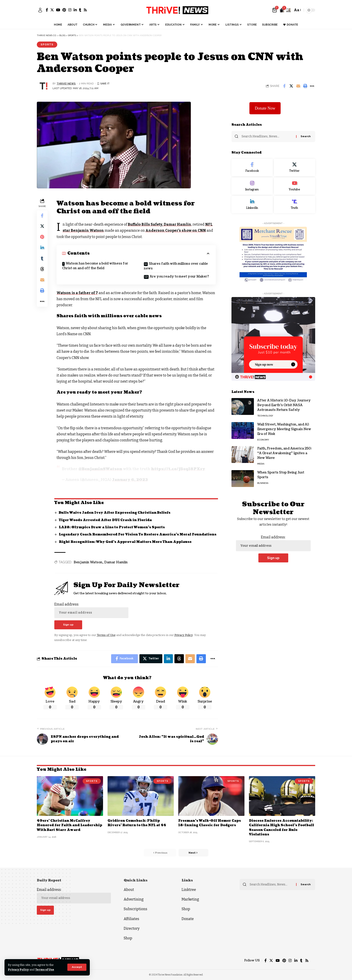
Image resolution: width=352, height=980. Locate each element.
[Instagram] (70, 10)
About (129, 889)
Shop (128, 938)
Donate (188, 919)
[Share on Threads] (42, 270)
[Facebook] (47, 10)
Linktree (189, 889)
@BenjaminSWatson (100, 469)
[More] (312, 86)
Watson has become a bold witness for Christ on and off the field (95, 266)
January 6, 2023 (130, 480)
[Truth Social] (295, 204)
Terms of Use (45, 970)
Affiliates (131, 919)
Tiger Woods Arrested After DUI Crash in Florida (106, 520)
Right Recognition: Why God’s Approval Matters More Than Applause (125, 541)
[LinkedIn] (75, 10)
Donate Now (265, 108)
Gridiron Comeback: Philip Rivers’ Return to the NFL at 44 (137, 823)
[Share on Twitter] (291, 86)
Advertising (134, 899)
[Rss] (85, 10)
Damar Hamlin (116, 562)
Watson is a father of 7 (77, 293)
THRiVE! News (66, 84)
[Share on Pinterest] (42, 237)
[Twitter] (52, 10)
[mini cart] (275, 10)
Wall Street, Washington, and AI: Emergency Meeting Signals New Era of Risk (284, 429)
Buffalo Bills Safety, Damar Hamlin (160, 224)
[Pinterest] (64, 10)
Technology (265, 415)
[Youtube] (295, 186)
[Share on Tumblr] (42, 259)
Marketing (190, 899)
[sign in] (40, 10)
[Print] (305, 86)
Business (263, 483)
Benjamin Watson (88, 562)
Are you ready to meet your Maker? (179, 276)
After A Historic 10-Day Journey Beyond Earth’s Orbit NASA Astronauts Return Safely (284, 405)
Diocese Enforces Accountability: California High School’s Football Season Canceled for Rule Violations (282, 827)
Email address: (91, 610)
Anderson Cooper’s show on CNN (176, 231)
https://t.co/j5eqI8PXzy (178, 469)
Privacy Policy (19, 970)
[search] (288, 10)
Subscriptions (135, 909)
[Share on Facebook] (284, 86)
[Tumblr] (80, 10)
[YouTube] (58, 10)
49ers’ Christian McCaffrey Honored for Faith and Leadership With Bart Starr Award (70, 825)
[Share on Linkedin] (42, 248)
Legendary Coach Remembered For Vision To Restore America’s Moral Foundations (138, 534)
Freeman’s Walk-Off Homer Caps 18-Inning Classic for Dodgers (210, 823)
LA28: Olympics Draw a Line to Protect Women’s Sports (112, 527)
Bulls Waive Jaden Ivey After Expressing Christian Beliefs (115, 512)
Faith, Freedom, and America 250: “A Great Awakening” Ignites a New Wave (285, 453)
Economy (263, 439)
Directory (132, 928)
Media (261, 464)
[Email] (298, 86)
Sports (47, 44)
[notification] (282, 10)
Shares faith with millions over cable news (176, 266)
